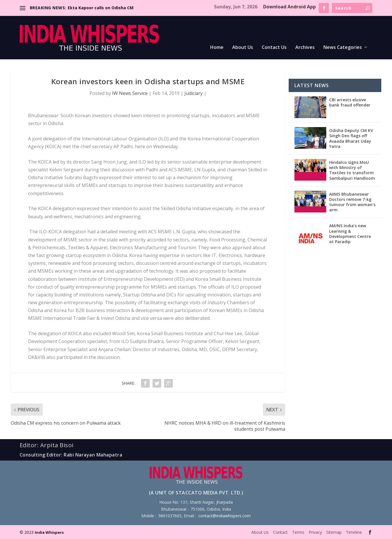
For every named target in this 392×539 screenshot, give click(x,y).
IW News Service (130, 93)
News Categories (343, 48)
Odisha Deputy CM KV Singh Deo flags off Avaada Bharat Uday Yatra (351, 138)
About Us (243, 48)
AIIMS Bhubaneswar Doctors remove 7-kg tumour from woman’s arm (352, 202)
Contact (280, 532)
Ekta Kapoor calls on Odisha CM (101, 8)
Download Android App (290, 7)
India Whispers (49, 532)
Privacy (315, 532)
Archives (305, 48)
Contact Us (274, 48)
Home (217, 48)
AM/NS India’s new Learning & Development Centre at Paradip (350, 234)
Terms (298, 532)
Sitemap (334, 532)
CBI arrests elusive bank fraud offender (350, 102)
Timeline (354, 532)
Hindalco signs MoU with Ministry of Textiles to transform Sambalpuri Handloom (352, 170)
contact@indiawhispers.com (225, 516)
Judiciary (194, 93)
